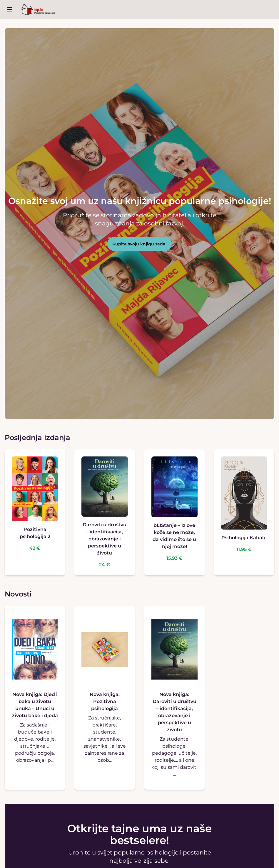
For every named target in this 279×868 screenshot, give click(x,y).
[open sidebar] (9, 9)
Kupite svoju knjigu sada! (139, 244)
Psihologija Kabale (244, 538)
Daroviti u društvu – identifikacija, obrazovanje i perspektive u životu (105, 539)
